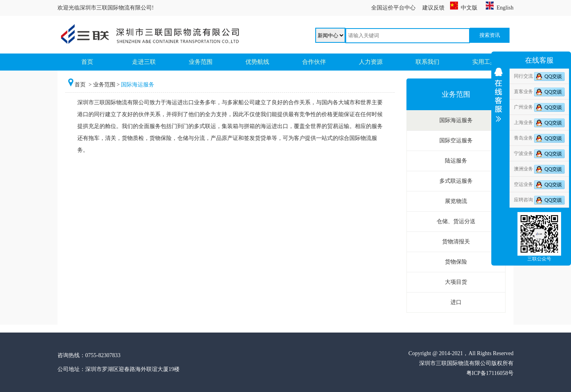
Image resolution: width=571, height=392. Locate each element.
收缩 (498, 118)
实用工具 (484, 62)
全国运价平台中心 (393, 8)
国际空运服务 (456, 141)
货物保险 (456, 262)
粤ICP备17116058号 (490, 373)
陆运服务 (456, 161)
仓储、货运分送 (456, 221)
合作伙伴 (314, 62)
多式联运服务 (456, 181)
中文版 (464, 8)
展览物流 (456, 201)
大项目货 (456, 282)
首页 (87, 62)
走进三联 (144, 62)
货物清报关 (456, 242)
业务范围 (201, 62)
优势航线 (257, 62)
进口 (456, 302)
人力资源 (371, 62)
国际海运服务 (456, 120)
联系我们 (427, 62)
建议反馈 (433, 8)
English (500, 8)
